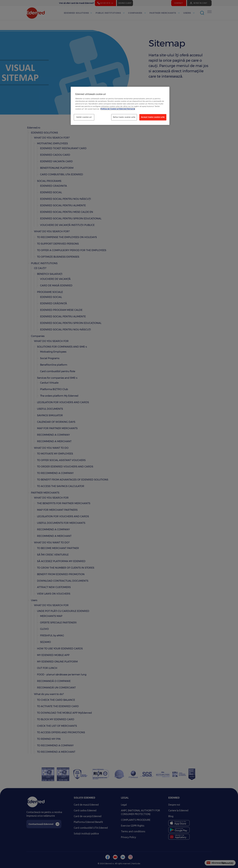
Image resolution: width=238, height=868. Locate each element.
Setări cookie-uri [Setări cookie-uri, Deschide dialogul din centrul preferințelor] (84, 117)
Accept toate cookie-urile (153, 117)
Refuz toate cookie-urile (124, 117)
